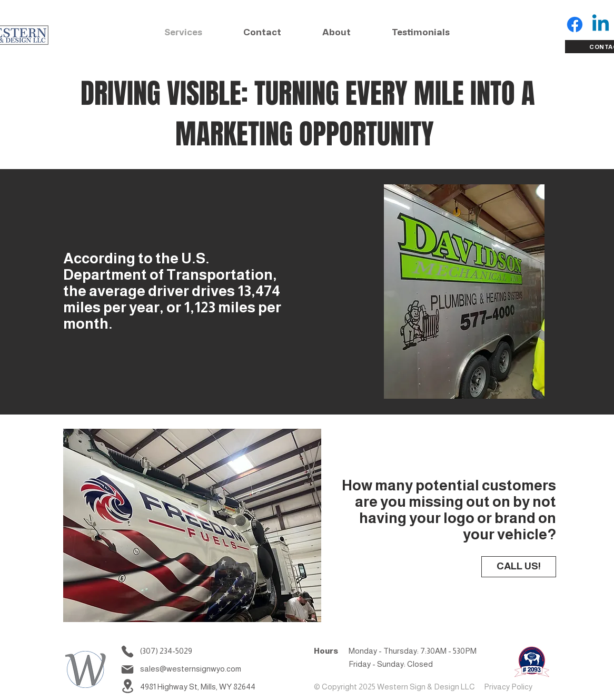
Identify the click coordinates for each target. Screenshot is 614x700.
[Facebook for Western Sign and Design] (575, 24)
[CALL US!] (519, 567)
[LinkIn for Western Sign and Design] (601, 24)
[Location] (127, 686)
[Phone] (127, 652)
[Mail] (127, 669)
